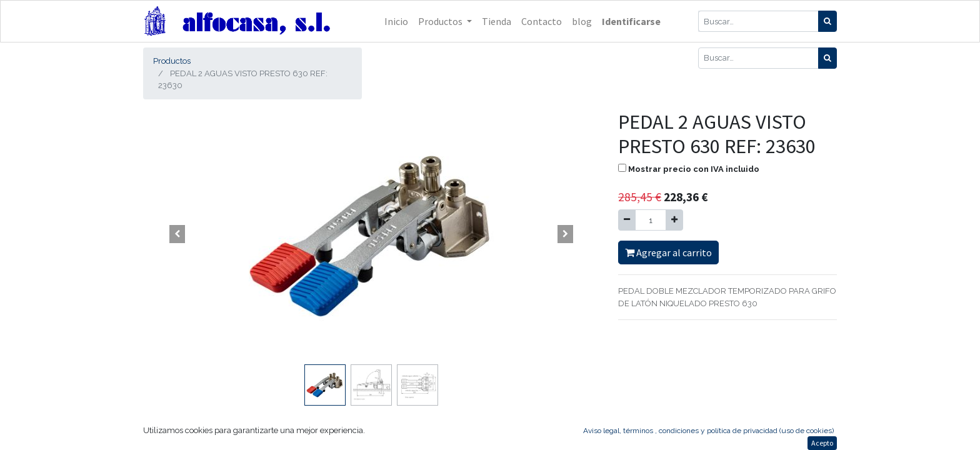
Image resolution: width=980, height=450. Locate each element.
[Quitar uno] (627, 220)
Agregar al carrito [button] (668, 252)
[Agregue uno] (674, 220)
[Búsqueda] (827, 21)
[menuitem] (396, 21)
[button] (177, 234)
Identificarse (631, 21)
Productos (172, 61)
